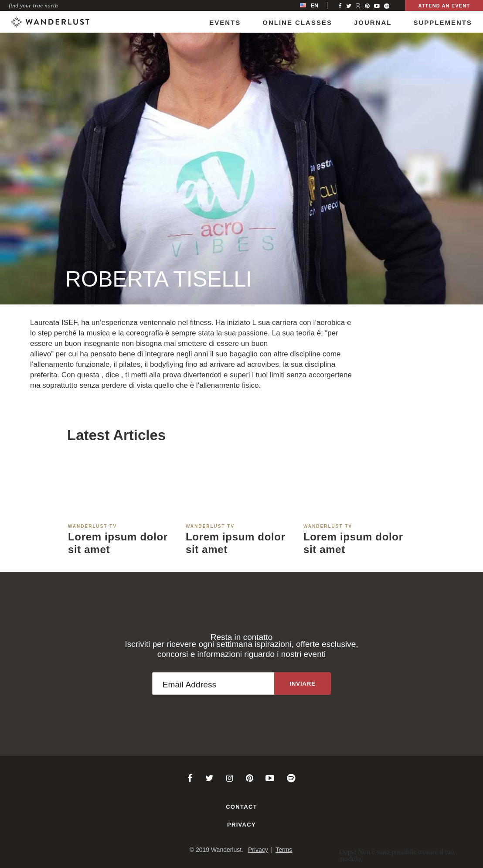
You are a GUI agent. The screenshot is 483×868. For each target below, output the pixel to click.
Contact (241, 807)
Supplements (443, 22)
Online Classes (297, 22)
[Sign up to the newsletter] (303, 683)
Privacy (241, 825)
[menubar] (318, 5)
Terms (284, 850)
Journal (373, 22)
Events (225, 22)
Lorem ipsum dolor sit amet (118, 543)
